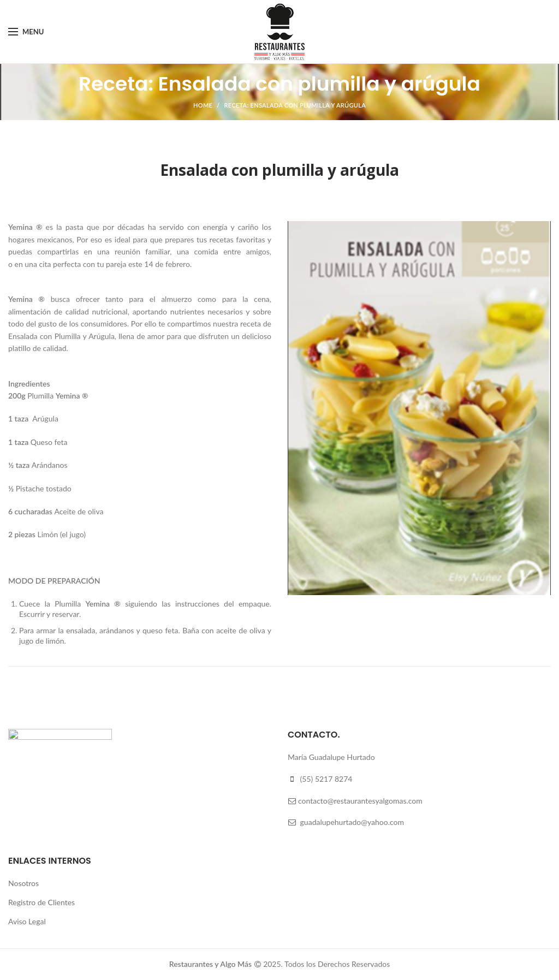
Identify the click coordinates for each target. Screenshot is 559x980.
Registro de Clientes (41, 902)
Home (203, 105)
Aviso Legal (27, 921)
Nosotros (23, 883)
